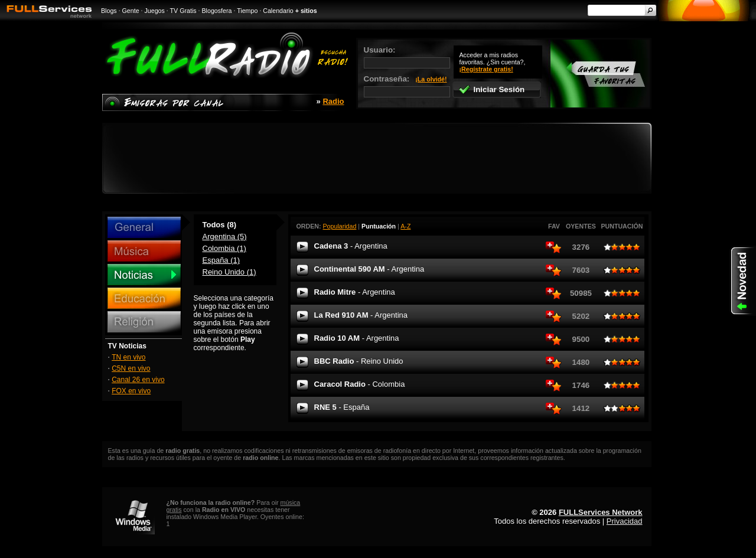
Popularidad (340, 226)
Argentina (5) (225, 236)
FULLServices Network (601, 512)
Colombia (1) (224, 248)
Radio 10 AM (357, 338)
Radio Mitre (355, 292)
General (144, 227)
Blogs (109, 11)
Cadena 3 (351, 246)
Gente (131, 11)
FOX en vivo (131, 391)
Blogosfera (217, 11)
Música (144, 251)
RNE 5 (342, 407)
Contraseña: (407, 86)
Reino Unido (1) (229, 272)
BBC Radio (359, 361)
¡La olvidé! (431, 79)
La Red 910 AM (361, 315)
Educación (144, 298)
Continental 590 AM (369, 269)
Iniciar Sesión (492, 89)
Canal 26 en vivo (138, 380)
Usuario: (407, 57)
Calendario (278, 11)
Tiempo (247, 11)
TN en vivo (128, 357)
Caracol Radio (360, 384)
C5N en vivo (131, 368)
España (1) (221, 260)
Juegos (155, 11)
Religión (144, 322)
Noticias (144, 275)
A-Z (405, 226)
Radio (333, 101)
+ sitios (306, 11)
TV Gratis (183, 11)
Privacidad (625, 521)
